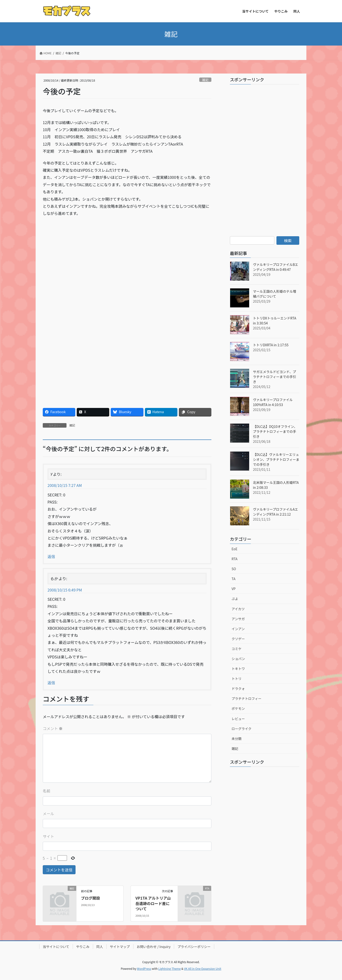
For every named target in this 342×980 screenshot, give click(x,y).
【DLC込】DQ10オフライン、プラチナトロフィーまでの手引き (275, 431)
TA (233, 579)
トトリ (237, 679)
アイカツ (238, 609)
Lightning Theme (169, 968)
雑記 (205, 80)
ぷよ (235, 599)
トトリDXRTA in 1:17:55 (271, 345)
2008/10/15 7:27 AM (65, 485)
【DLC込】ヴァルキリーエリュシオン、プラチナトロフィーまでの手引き (276, 459)
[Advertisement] (85, 255)
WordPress (144, 968)
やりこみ (83, 947)
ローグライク (242, 729)
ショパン (238, 659)
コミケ (237, 649)
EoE (235, 549)
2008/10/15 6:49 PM (65, 590)
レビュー (238, 719)
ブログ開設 (90, 898)
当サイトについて (56, 947)
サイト (48, 836)
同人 (100, 947)
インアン (238, 629)
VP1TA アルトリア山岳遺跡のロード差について (153, 903)
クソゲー (238, 639)
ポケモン (238, 708)
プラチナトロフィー (247, 698)
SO (234, 569)
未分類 (237, 739)
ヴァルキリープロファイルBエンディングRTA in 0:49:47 (275, 267)
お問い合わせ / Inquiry (154, 947)
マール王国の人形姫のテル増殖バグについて (275, 294)
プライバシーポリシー (194, 947)
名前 (47, 791)
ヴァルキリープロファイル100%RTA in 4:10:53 (273, 402)
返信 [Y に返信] (51, 556)
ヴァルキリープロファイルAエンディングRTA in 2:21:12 (275, 512)
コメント (53, 728)
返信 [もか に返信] (51, 683)
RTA (235, 559)
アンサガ (238, 619)
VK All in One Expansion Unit (203, 968)
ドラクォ (238, 689)
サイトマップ (120, 947)
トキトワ (238, 669)
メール (48, 814)
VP (234, 589)
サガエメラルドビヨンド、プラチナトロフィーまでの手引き (275, 377)
